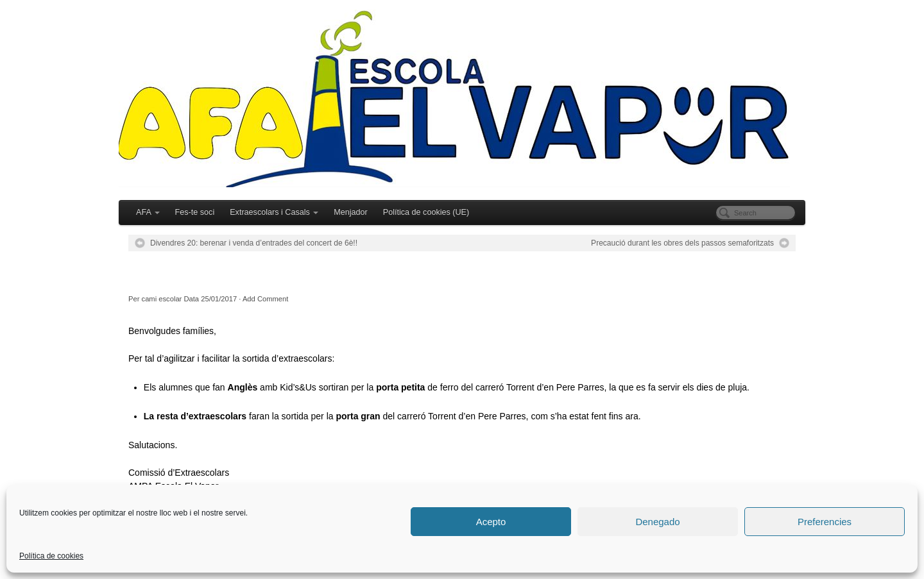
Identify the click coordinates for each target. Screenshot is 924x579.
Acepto (491, 522)
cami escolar (162, 299)
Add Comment (266, 299)
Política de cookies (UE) (426, 212)
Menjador (351, 212)
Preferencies (825, 522)
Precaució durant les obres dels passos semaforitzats (682, 243)
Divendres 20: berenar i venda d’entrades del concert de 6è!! (254, 243)
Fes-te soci (195, 212)
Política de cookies (51, 556)
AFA (148, 212)
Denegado (657, 522)
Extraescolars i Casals (274, 212)
